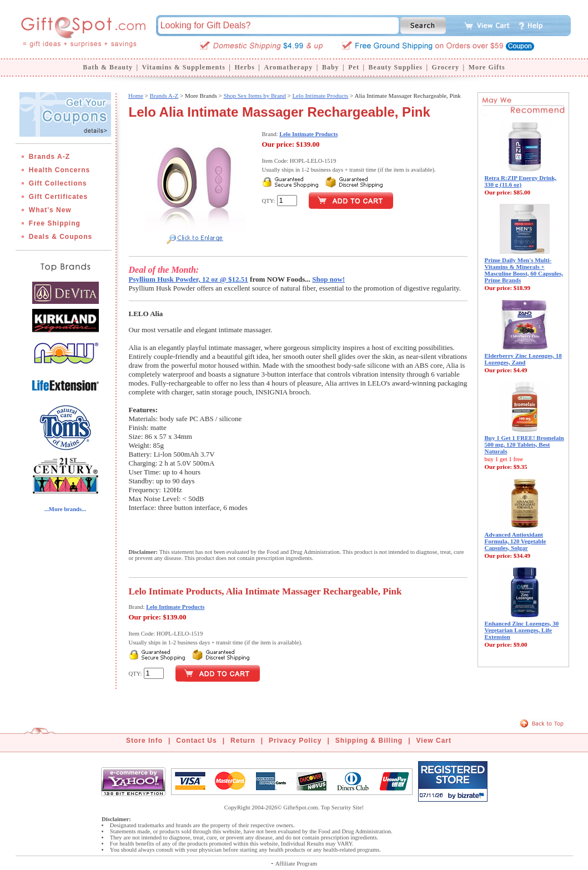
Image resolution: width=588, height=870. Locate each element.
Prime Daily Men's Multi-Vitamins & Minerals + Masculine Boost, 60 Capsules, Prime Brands (524, 270)
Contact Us (196, 741)
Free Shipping (55, 223)
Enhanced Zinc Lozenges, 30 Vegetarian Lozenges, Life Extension (522, 630)
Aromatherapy (288, 67)
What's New (50, 210)
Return (243, 741)
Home (136, 96)
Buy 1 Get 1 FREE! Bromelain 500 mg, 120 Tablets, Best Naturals (524, 444)
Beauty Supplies (396, 67)
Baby (331, 67)
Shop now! (328, 279)
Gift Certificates (58, 197)
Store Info (144, 741)
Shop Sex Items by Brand (254, 96)
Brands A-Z (49, 157)
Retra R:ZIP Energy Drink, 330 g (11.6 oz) (521, 181)
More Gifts (487, 67)
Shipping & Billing (369, 741)
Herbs (244, 67)
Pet (354, 67)
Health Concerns (59, 170)
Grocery (446, 67)
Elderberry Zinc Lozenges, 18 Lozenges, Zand (523, 359)
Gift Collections (58, 183)
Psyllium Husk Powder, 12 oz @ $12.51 (189, 279)
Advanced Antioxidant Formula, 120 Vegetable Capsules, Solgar (516, 541)
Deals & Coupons (61, 237)
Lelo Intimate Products (321, 96)
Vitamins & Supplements (184, 67)
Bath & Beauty (108, 67)
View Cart (434, 741)
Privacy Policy (295, 741)
